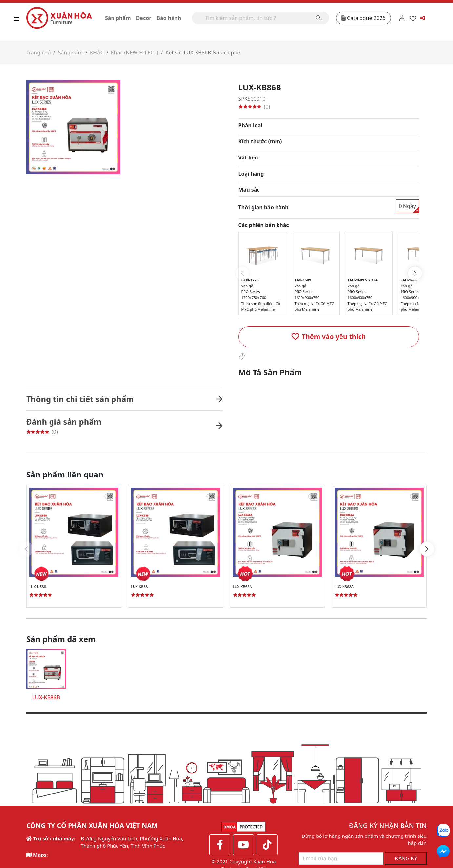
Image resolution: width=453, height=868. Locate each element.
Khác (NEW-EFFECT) (135, 53)
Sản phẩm (118, 18)
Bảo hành (169, 18)
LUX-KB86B (46, 697)
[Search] (261, 18)
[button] (329, 337)
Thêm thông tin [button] (173, 843)
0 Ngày (407, 206)
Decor (144, 18)
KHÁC (97, 53)
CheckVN (256, 798)
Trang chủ (39, 53)
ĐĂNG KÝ (406, 790)
